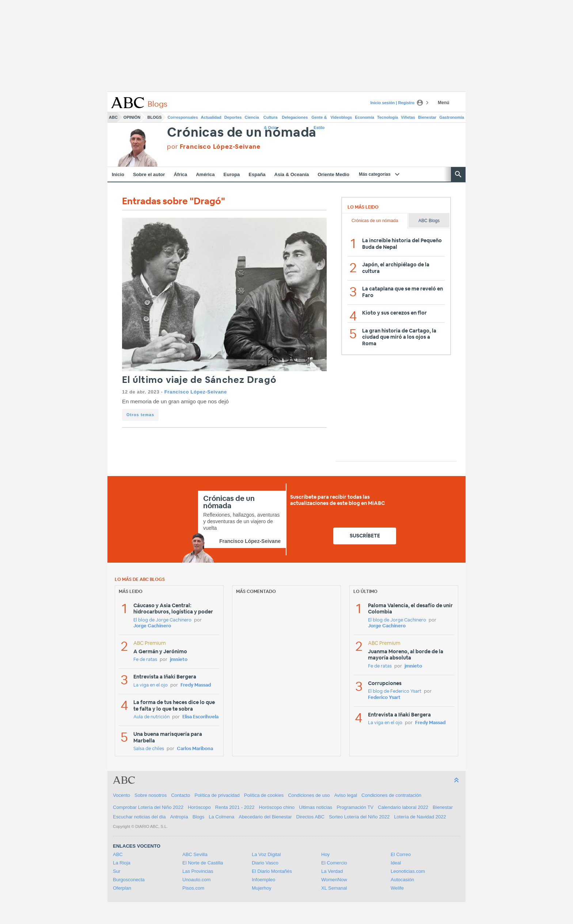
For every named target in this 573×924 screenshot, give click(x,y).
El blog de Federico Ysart (395, 691)
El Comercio (334, 863)
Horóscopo (199, 807)
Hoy (325, 854)
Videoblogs (341, 117)
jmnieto (179, 660)
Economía (365, 117)
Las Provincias (198, 871)
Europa (232, 174)
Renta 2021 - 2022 (235, 807)
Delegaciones (295, 117)
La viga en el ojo (151, 685)
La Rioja (122, 863)
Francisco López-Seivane (196, 392)
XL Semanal (334, 888)
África (180, 174)
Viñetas (408, 117)
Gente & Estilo (319, 119)
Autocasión (402, 880)
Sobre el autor (149, 174)
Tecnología (388, 117)
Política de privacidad (217, 795)
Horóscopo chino (277, 807)
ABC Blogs (429, 221)
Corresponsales (183, 117)
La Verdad (332, 871)
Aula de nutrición (151, 717)
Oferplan (122, 888)
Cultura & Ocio (271, 119)
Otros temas (140, 415)
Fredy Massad (196, 685)
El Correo (401, 854)
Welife (397, 888)
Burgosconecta (129, 880)
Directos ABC (310, 817)
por (214, 147)
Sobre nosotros (151, 795)
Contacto (181, 795)
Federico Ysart (384, 698)
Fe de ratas (145, 660)
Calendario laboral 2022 (403, 807)
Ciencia (252, 117)
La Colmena (221, 817)
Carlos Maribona (195, 749)
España (257, 174)
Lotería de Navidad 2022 (420, 817)
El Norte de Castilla (203, 863)
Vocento (122, 795)
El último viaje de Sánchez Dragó (199, 380)
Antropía (179, 817)
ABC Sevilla (195, 854)
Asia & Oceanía (292, 174)
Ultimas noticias (316, 807)
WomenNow (334, 880)
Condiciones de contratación (391, 795)
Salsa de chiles (149, 749)
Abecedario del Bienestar (265, 817)
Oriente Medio (333, 174)
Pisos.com (193, 888)
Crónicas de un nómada (242, 133)
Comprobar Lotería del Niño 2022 (148, 807)
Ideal (396, 863)
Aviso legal (346, 795)
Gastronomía (452, 117)
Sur (117, 871)
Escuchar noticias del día (139, 817)
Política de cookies (264, 795)
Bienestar (427, 117)
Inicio (118, 174)
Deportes (233, 117)
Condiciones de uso (309, 795)
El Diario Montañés (272, 871)
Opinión (132, 117)
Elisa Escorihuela (200, 717)
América (205, 174)
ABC (113, 117)
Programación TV (355, 807)
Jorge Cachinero (152, 626)
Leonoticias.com (408, 871)
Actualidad (211, 117)
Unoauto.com (196, 880)
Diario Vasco (265, 863)
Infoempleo (263, 880)
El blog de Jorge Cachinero (162, 620)
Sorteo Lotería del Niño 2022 (359, 817)
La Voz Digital (266, 854)
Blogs (154, 117)
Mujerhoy (261, 888)
